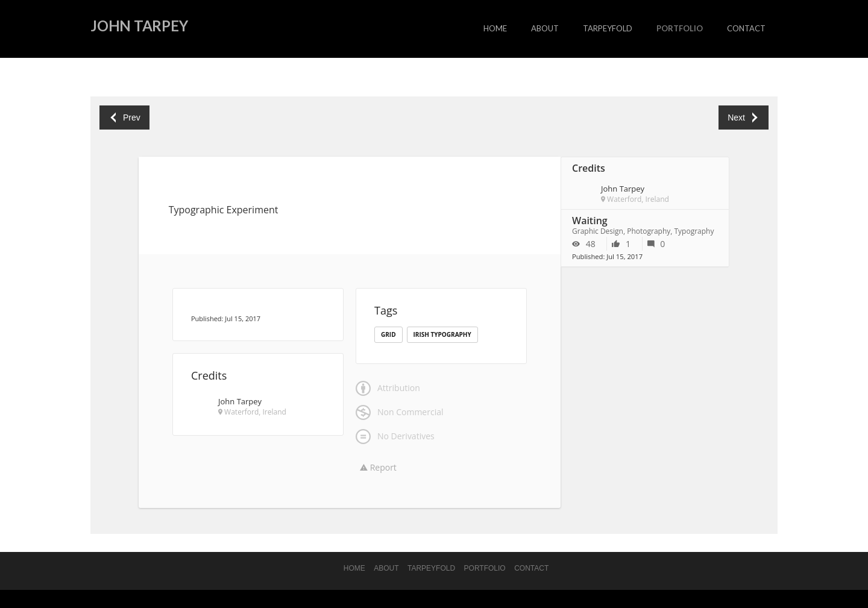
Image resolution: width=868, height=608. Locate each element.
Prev (126, 118)
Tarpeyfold (608, 28)
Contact (746, 28)
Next (742, 118)
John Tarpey (139, 26)
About (545, 28)
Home (495, 28)
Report (378, 467)
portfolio (680, 28)
